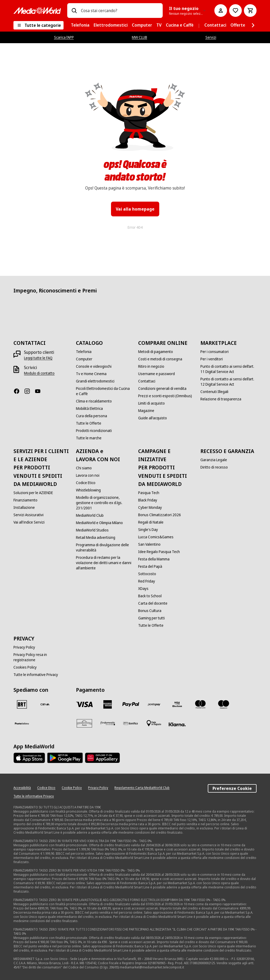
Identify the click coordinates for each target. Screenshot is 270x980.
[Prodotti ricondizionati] (94, 431)
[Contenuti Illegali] (214, 392)
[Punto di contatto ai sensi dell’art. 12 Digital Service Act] (228, 382)
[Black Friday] (148, 500)
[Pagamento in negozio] (154, 723)
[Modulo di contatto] (39, 373)
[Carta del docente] (153, 603)
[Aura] (84, 723)
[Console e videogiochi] (94, 366)
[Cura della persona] (91, 416)
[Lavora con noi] (88, 475)
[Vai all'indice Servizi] (29, 522)
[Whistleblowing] (88, 490)
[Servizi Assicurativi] (28, 515)
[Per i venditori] (212, 359)
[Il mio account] (221, 11)
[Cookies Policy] (25, 667)
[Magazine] (146, 411)
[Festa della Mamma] (154, 559)
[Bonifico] (131, 723)
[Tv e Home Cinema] (91, 374)
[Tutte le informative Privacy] (36, 675)
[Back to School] (150, 596)
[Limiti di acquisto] (151, 403)
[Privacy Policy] (24, 647)
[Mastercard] (200, 704)
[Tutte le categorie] (38, 25)
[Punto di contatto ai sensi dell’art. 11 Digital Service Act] (228, 369)
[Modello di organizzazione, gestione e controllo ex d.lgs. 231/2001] (104, 503)
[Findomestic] (108, 723)
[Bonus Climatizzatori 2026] (160, 515)
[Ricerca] (74, 11)
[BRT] (22, 704)
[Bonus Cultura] (150, 611)
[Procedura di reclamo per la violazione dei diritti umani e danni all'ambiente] (104, 563)
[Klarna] (177, 724)
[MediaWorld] (37, 11)
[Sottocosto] (147, 574)
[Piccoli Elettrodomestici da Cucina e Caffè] (104, 391)
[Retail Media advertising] (96, 538)
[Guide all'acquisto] (153, 418)
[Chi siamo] (84, 468)
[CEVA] (45, 704)
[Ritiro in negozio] (151, 366)
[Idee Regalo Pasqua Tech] (159, 552)
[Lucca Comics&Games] (156, 537)
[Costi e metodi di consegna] (160, 359)
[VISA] (84, 704)
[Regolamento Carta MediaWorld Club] (142, 788)
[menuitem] (80, 25)
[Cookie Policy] (72, 788)
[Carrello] (250, 11)
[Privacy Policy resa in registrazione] (41, 657)
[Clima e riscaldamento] (94, 401)
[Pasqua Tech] (149, 493)
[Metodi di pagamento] (156, 352)
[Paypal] (131, 704)
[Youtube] (40, 391)
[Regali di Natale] (151, 522)
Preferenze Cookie (232, 788)
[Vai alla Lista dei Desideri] (235, 11)
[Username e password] (156, 374)
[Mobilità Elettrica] (89, 409)
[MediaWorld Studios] (92, 530)
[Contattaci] (147, 381)
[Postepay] (154, 704)
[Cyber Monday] (150, 508)
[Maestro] (224, 704)
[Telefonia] (84, 352)
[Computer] (84, 359)
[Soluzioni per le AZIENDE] (33, 493)
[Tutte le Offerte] (89, 423)
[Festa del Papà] (150, 566)
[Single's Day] (148, 530)
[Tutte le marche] (89, 438)
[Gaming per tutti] (151, 618)
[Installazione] (24, 508)
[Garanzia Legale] (214, 460)
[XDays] (143, 589)
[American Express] (108, 704)
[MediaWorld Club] (90, 515)
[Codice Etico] (86, 483)
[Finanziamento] (25, 500)
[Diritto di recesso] (214, 467)
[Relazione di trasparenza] (221, 399)
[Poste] (22, 723)
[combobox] (120, 11)
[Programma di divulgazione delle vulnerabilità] (104, 548)
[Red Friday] (147, 581)
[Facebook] (19, 391)
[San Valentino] (149, 544)
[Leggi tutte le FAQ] (38, 358)
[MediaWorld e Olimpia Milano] (99, 523)
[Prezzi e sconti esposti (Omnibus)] (165, 396)
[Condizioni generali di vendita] (162, 389)
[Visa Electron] (177, 704)
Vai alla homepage (135, 209)
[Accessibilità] (22, 788)
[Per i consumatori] (214, 352)
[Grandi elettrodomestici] (95, 381)
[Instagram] (29, 391)
